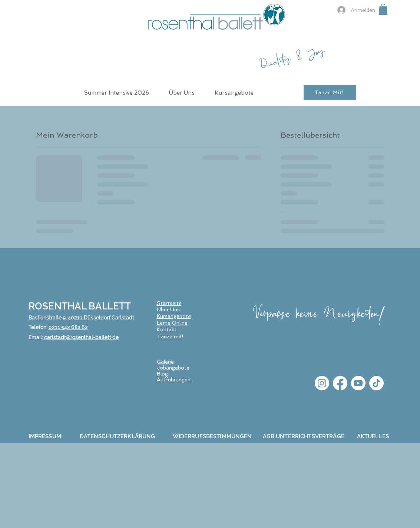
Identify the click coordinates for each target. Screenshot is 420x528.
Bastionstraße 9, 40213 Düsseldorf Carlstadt (81, 318)
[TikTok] (376, 383)
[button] (383, 9)
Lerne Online (172, 323)
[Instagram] (322, 383)
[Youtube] (358, 383)
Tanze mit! (170, 337)
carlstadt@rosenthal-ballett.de (81, 337)
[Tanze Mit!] (330, 93)
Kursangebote (174, 316)
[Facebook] (340, 383)
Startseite (169, 303)
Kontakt (167, 329)
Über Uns (168, 309)
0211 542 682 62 (68, 327)
